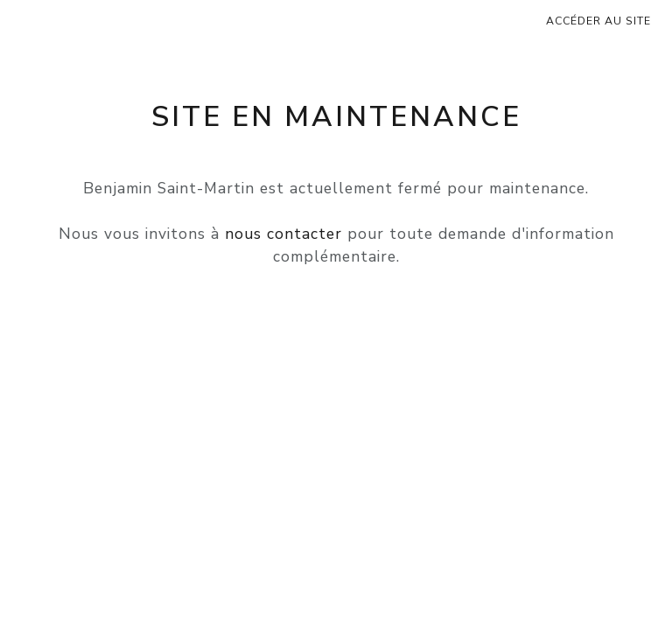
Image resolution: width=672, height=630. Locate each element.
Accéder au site (598, 21)
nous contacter (283, 234)
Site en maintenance (336, 117)
